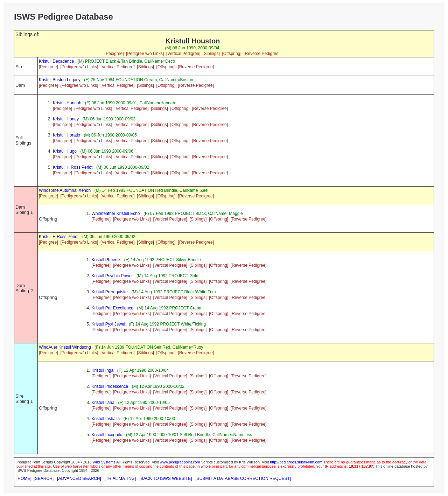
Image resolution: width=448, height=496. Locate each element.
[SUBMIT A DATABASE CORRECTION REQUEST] (243, 478)
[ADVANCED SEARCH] (79, 478)
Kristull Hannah (67, 103)
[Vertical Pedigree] (183, 54)
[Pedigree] (114, 54)
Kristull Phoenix (106, 260)
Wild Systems (104, 462)
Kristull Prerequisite (109, 292)
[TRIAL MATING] (120, 478)
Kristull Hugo (65, 151)
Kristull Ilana (103, 403)
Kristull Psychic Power (112, 276)
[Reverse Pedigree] (262, 54)
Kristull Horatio (66, 135)
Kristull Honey (66, 119)
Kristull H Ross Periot (73, 167)
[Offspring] (232, 54)
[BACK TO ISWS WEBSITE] (166, 478)
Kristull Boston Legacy (60, 80)
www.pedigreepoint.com (180, 462)
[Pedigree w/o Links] (145, 54)
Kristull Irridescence (110, 386)
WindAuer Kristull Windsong (65, 347)
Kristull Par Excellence (112, 308)
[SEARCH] (44, 478)
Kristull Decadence (56, 61)
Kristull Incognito (107, 435)
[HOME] (24, 478)
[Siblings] (211, 54)
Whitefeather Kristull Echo (115, 214)
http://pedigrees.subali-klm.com (296, 462)
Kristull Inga (102, 370)
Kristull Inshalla (106, 419)
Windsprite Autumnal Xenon (65, 190)
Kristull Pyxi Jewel (108, 324)
